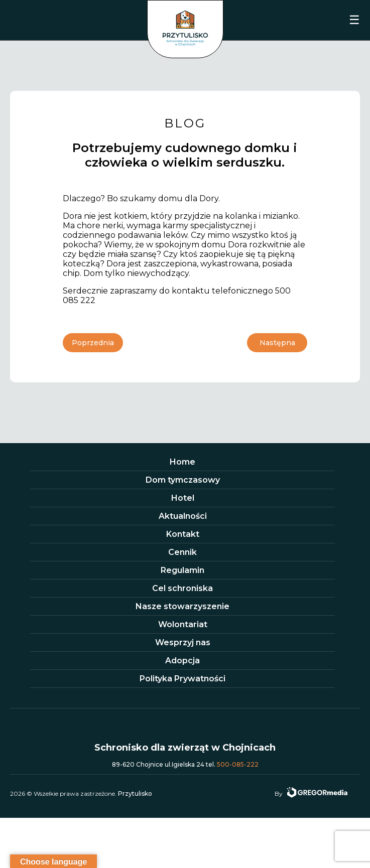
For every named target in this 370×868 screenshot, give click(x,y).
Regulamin (182, 570)
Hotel (183, 498)
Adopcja (182, 661)
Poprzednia (93, 343)
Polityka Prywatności (182, 679)
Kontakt (183, 534)
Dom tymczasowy (183, 480)
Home (182, 462)
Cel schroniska (182, 588)
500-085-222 (238, 764)
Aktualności (183, 516)
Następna (277, 343)
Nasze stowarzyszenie (182, 606)
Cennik (182, 552)
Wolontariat (183, 624)
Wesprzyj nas (183, 642)
